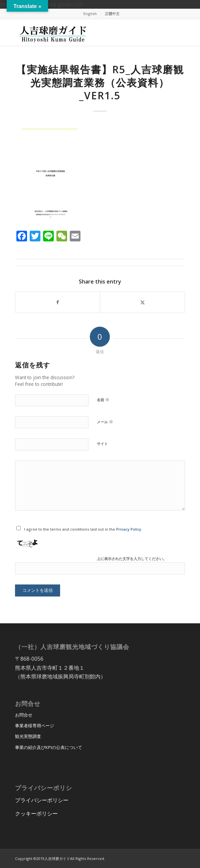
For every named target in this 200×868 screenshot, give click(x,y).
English (90, 14)
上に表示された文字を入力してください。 (132, 559)
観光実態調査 (28, 736)
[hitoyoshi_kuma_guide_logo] (83, 32)
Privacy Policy (129, 529)
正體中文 (112, 14)
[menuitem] (90, 14)
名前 (103, 400)
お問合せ (24, 715)
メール (105, 422)
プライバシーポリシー (42, 800)
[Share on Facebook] (58, 302)
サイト (102, 444)
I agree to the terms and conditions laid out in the (83, 529)
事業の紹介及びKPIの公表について (49, 747)
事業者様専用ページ (35, 726)
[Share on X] (142, 302)
